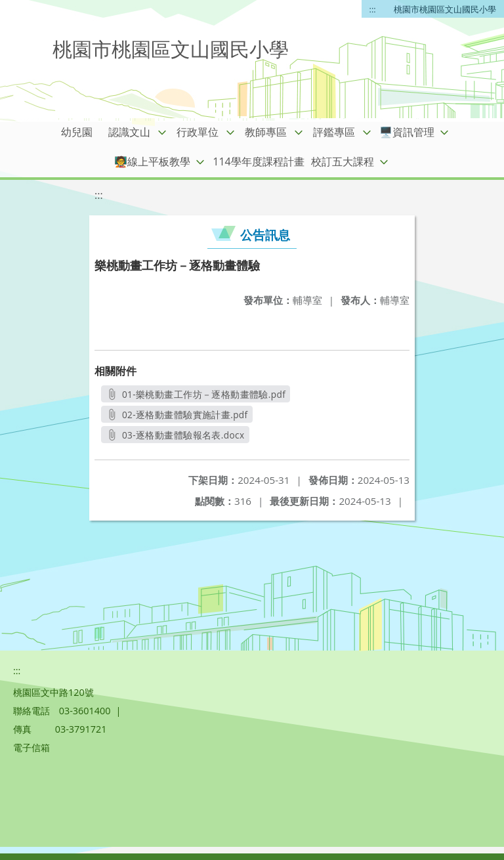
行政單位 (198, 132)
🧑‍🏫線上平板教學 (152, 161)
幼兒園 (77, 132)
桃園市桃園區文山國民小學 (445, 9)
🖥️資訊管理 (407, 132)
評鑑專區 (334, 132)
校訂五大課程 (343, 161)
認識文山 (129, 132)
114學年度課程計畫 (258, 161)
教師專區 (266, 132)
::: (373, 9)
